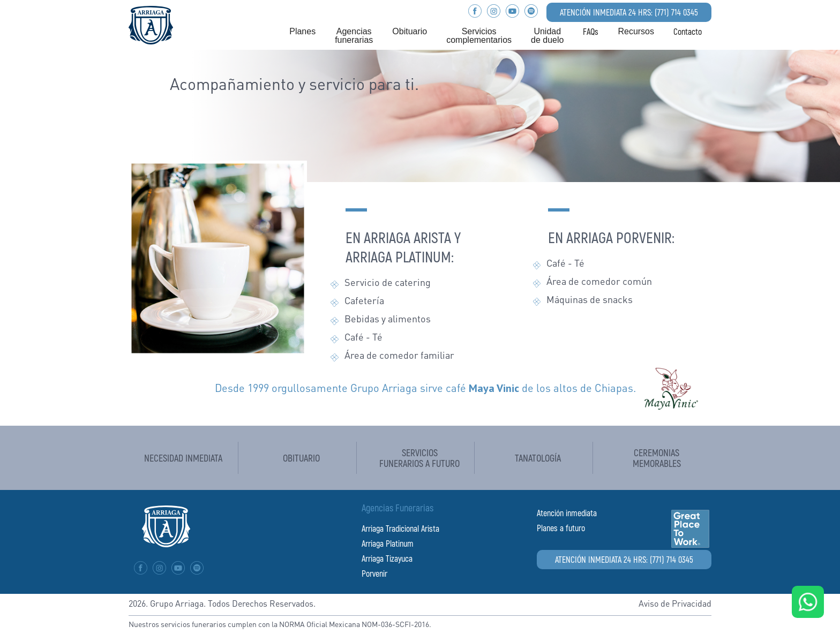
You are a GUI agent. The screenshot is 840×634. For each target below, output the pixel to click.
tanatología (538, 458)
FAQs (591, 32)
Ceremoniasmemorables (657, 458)
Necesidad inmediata (183, 458)
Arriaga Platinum (388, 543)
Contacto (688, 32)
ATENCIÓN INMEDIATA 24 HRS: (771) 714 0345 (629, 12)
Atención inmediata (567, 513)
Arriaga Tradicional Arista (400, 528)
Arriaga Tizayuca (387, 558)
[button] (302, 32)
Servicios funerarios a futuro (419, 458)
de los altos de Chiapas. (552, 389)
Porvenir (374, 573)
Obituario (301, 458)
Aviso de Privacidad (675, 605)
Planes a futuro (561, 528)
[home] (151, 24)
